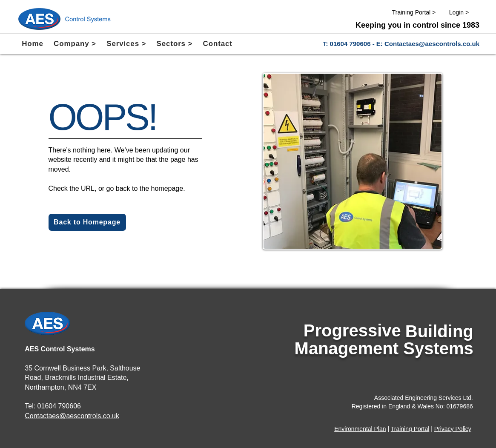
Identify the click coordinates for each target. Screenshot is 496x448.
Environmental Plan (360, 429)
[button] (75, 44)
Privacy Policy (453, 429)
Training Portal (410, 429)
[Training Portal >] (414, 12)
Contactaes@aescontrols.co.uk (432, 44)
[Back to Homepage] (87, 222)
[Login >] (459, 12)
